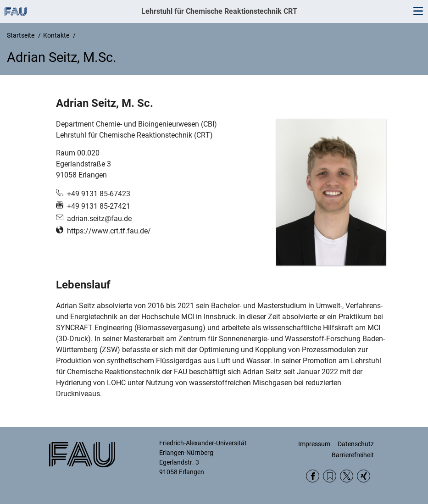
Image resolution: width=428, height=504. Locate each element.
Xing (364, 476)
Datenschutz (356, 444)
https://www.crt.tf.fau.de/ (109, 231)
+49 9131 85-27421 (99, 206)
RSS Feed (330, 476)
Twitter (347, 476)
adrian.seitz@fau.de (99, 219)
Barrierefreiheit (353, 455)
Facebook (313, 476)
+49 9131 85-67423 (99, 194)
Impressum (314, 444)
